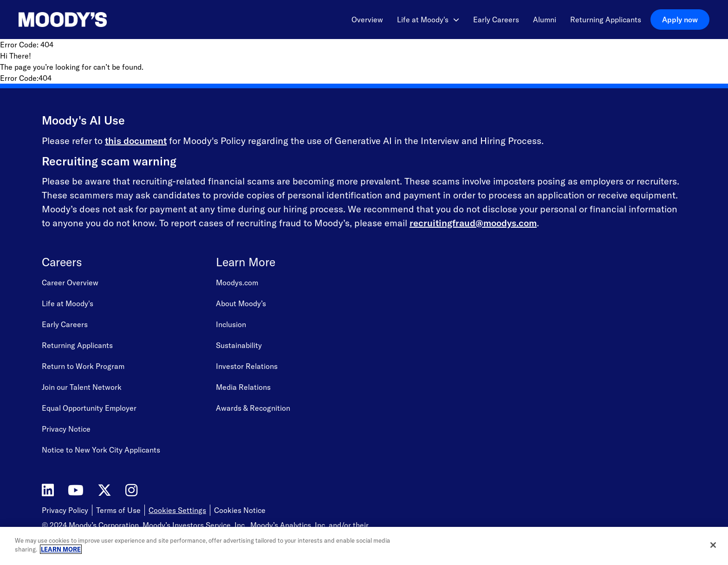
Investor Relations (247, 366)
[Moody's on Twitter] (104, 490)
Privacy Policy (65, 510)
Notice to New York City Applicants (101, 450)
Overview (367, 20)
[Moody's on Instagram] (131, 490)
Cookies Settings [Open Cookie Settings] (177, 510)
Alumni (545, 20)
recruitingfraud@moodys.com (473, 223)
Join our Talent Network (82, 387)
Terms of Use (118, 510)
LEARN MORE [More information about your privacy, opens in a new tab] (61, 549)
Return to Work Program (83, 366)
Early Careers (496, 20)
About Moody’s (241, 303)
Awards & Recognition (253, 408)
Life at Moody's (428, 20)
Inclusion (231, 324)
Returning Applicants (606, 20)
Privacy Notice (66, 429)
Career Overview (70, 282)
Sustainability (239, 345)
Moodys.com (237, 282)
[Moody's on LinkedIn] (48, 490)
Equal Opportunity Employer (89, 408)
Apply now (680, 20)
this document (136, 141)
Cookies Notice (240, 510)
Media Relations (243, 387)
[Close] (713, 545)
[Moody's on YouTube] (76, 490)
